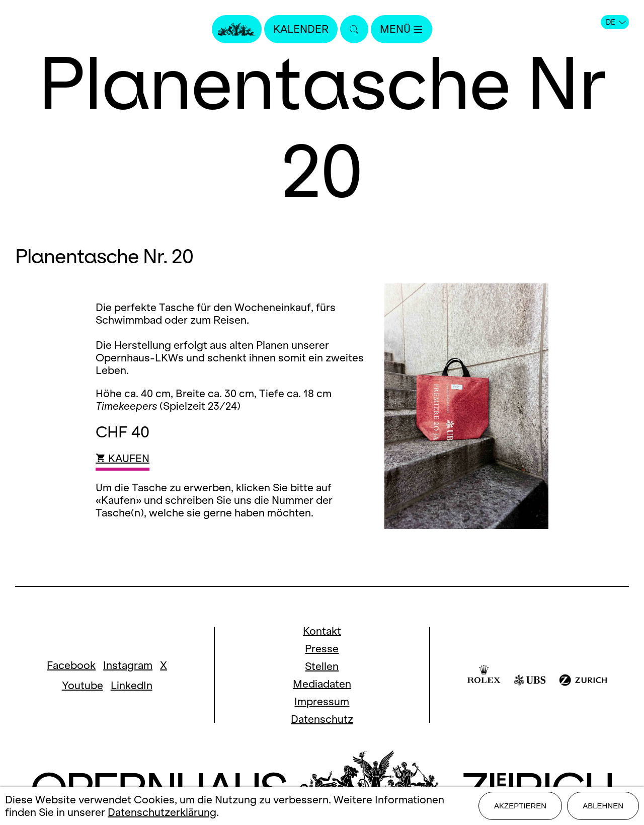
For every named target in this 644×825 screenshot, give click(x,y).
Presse (322, 649)
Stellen (322, 666)
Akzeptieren (520, 806)
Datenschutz (322, 719)
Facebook (71, 665)
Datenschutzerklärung (162, 812)
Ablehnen (603, 806)
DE (616, 22)
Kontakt (322, 631)
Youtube (83, 685)
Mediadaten (322, 684)
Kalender (301, 29)
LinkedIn (132, 685)
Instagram (128, 665)
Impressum (322, 701)
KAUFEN (123, 458)
